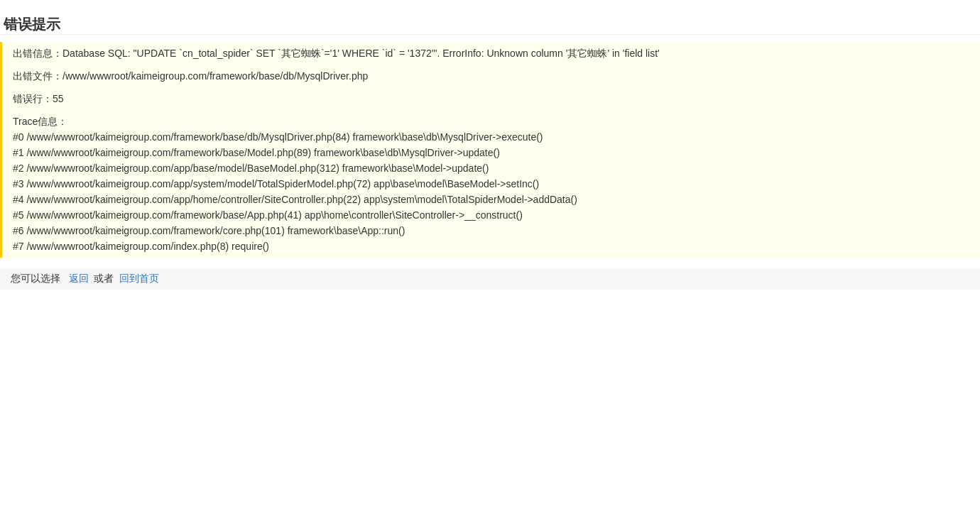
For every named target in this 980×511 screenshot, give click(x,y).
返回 (79, 278)
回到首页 (139, 278)
